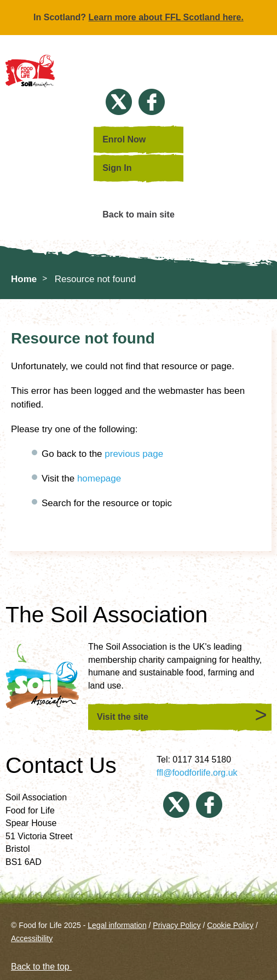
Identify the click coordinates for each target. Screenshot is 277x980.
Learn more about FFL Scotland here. (166, 17)
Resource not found (95, 279)
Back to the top (47, 967)
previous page (134, 454)
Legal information (117, 925)
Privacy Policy (177, 925)
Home (24, 279)
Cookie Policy (230, 925)
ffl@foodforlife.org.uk (197, 773)
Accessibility (32, 938)
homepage (99, 478)
